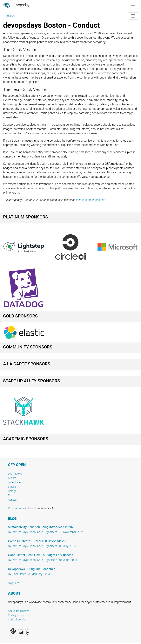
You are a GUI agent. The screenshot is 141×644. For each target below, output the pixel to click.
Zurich (12, 495)
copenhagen (15, 482)
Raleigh (12, 491)
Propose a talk (17, 508)
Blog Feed (14, 583)
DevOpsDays (17, 5)
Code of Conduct (18, 620)
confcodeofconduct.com (91, 200)
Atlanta (12, 478)
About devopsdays (19, 611)
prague (12, 487)
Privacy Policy (16, 615)
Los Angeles (15, 474)
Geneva (12, 500)
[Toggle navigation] (133, 5)
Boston (10, 16)
